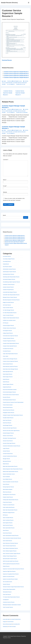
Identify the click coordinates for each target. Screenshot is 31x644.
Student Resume (6, 566)
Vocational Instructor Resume (9, 602)
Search (4, 215)
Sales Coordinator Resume (8, 520)
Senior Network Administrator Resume (10, 548)
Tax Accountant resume (7, 582)
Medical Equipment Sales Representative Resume (13, 469)
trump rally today (6, 619)
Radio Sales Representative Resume (10, 510)
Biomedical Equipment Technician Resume (11, 300)
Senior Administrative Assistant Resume (11, 536)
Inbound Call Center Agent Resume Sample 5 (14, 242)
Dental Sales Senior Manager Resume (10, 369)
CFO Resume (6, 323)
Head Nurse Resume (7, 423)
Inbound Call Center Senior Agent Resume (11, 431)
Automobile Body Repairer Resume (10, 292)
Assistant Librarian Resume (8, 287)
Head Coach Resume (7, 420)
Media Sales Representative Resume (10, 466)
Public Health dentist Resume (9, 507)
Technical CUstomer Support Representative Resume (13, 587)
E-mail (5, 186)
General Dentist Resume (8, 407)
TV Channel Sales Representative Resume (11, 597)
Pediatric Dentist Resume (8, 497)
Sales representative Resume (9, 528)
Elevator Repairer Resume (8, 384)
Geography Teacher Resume (9, 413)
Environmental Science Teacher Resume (11, 395)
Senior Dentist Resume (7, 541)
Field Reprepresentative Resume (9, 400)
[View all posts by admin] (4, 81)
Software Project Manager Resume (10, 556)
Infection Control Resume (8, 436)
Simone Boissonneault (7, 624)
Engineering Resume (7, 387)
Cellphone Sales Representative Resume (11, 318)
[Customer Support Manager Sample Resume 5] (18, 109)
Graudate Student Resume (8, 418)
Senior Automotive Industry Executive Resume (12, 538)
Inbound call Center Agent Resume (10, 428)
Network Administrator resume (9, 474)
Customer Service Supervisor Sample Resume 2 (16, 74)
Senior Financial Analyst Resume (9, 546)
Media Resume (6, 464)
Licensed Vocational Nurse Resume (10, 456)
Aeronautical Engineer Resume (9, 279)
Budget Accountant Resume (8, 302)
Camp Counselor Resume (8, 308)
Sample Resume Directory (9, 3)
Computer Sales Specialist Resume (10, 346)
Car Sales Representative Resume (10, 313)
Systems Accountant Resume (9, 577)
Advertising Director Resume (8, 274)
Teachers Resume (6, 584)
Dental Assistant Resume (8, 364)
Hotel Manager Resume (8, 425)
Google (4, 622)
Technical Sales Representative (9, 589)
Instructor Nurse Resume (8, 441)
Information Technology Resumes (9, 438)
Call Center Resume (8, 83)
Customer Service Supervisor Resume (10, 361)
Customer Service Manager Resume (10, 359)
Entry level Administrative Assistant (10, 390)
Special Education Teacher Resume (10, 559)
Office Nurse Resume (7, 492)
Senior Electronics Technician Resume (10, 543)
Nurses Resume (6, 484)
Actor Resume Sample (7, 267)
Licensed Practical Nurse (8, 454)
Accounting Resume (7, 261)
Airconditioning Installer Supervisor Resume (11, 282)
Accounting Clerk (16, 624)
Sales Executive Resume (8, 525)
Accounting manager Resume (9, 259)
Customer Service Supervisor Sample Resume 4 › (20, 93)
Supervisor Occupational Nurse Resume (11, 574)
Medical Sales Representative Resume (10, 472)
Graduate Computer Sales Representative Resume (13, 415)
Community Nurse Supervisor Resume (10, 336)
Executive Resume (7, 397)
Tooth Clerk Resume (7, 594)
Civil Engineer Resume (7, 331)
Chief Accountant (12, 627)
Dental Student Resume (8, 374)
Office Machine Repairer (8, 489)
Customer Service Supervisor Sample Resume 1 (16, 72)
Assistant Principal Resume (8, 290)
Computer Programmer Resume (9, 341)
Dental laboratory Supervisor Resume (10, 366)
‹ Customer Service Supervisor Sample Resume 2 (8, 93)
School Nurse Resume (7, 533)
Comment (6, 160)
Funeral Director (10, 622)
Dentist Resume (6, 379)
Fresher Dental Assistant (8, 405)
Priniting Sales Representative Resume (11, 500)
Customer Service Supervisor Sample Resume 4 (16, 76)
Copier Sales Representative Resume (10, 354)
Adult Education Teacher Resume (9, 272)
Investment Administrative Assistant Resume (12, 446)
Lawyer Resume (6, 448)
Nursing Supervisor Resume (8, 487)
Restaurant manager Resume (9, 513)
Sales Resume (6, 530)
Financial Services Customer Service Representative (13, 402)
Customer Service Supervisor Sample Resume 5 (16, 77)
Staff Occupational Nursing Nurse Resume (11, 564)
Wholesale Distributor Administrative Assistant (12, 605)
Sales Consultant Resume (8, 518)
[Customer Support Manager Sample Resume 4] (18, 130)
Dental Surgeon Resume (8, 377)
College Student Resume (8, 333)
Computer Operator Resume (8, 338)
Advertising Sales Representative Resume (11, 277)
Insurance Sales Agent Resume (9, 443)
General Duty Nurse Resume (9, 410)
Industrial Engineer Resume (8, 433)
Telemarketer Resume (7, 592)
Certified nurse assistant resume (9, 320)
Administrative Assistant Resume (9, 269)
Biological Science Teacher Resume (10, 297)
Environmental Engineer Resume (9, 392)
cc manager (25, 113)
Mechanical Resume (7, 461)
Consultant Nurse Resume (8, 349)
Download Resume (7, 60)
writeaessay (5, 627)
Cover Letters (6, 356)
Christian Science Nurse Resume (9, 328)
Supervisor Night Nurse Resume (9, 571)
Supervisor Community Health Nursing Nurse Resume (13, 569)
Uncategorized (6, 600)
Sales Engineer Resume (8, 523)
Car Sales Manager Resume (8, 310)
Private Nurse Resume (7, 502)
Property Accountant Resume (9, 505)
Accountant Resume (7, 256)
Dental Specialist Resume (8, 372)
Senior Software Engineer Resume (10, 551)
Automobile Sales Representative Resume (11, 295)
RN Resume (5, 515)
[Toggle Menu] (29, 3)
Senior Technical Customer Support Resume (12, 554)
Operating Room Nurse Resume (9, 495)
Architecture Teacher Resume (9, 285)
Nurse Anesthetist (6, 477)
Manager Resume (6, 459)
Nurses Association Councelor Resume (11, 482)
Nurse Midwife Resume (7, 479)
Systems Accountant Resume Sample (10, 579)
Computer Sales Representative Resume (11, 343)
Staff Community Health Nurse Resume (11, 561)
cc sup (24, 84)
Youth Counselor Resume (8, 607)
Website (5, 192)
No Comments (12, 84)
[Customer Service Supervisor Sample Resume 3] (18, 81)
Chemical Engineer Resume (8, 325)
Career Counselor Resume (8, 315)
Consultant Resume (7, 351)
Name (4, 180)
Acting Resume (6, 264)
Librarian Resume (6, 451)
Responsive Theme (7, 638)
